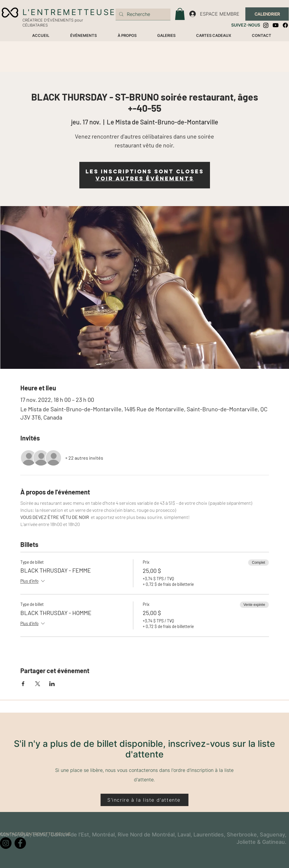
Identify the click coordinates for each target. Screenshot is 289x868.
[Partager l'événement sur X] (38, 684)
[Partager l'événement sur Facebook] (23, 684)
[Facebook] (285, 25)
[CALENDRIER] (267, 14)
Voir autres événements (145, 179)
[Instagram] (266, 25)
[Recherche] (142, 14)
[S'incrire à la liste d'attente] (144, 800)
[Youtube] (276, 25)
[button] (180, 14)
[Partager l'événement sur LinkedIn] (52, 684)
